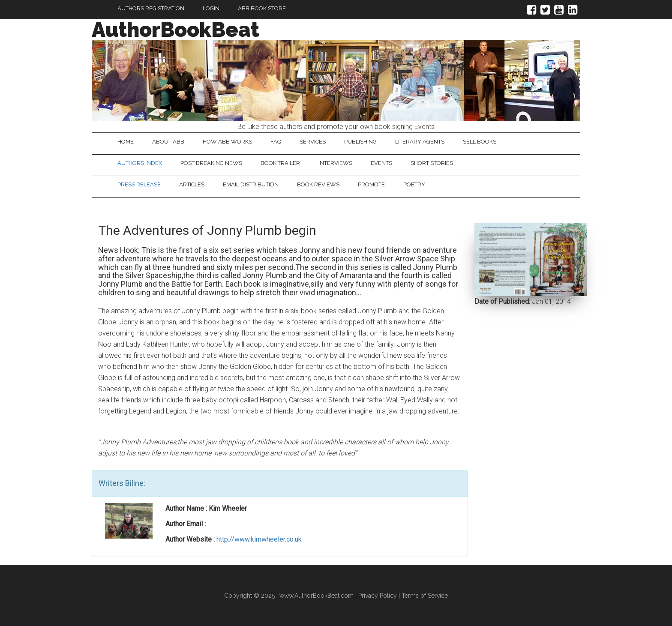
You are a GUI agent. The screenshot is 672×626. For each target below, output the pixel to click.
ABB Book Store (262, 8)
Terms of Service (425, 596)
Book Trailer (280, 163)
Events (381, 163)
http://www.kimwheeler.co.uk (259, 539)
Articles (192, 184)
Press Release (139, 184)
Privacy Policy (378, 596)
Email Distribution (251, 184)
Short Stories (432, 163)
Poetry (414, 184)
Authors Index (140, 163)
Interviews (335, 163)
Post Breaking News (211, 163)
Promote (371, 184)
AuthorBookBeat (175, 30)
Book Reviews (318, 184)
